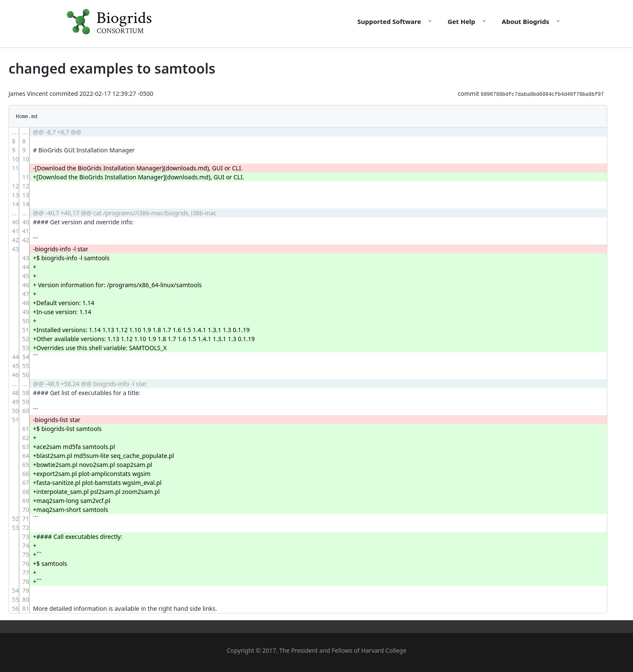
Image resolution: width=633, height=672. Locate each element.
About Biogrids (525, 21)
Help (461, 21)
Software (389, 21)
